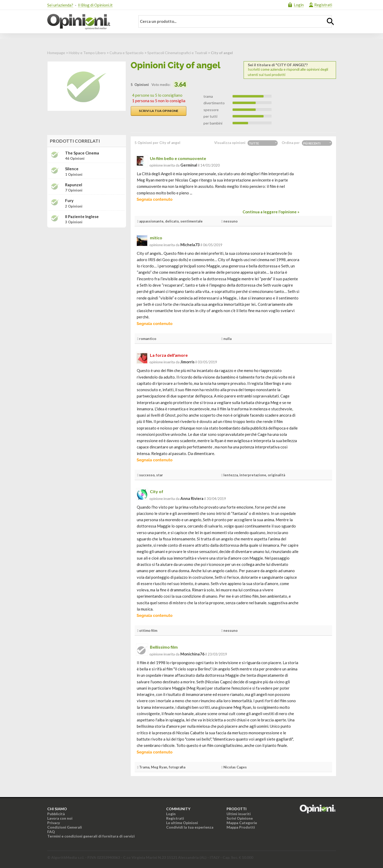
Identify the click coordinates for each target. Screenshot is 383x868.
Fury (69, 201)
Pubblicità (56, 814)
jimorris (187, 362)
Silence (72, 169)
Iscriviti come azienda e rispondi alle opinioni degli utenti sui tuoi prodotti (290, 70)
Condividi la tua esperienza (190, 827)
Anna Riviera (192, 498)
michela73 (190, 245)
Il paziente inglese (82, 217)
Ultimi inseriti (239, 814)
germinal (189, 165)
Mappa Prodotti (241, 827)
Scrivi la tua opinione (159, 111)
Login (299, 5)
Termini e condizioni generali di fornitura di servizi (91, 836)
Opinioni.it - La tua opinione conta (88, 22)
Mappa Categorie (242, 823)
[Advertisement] (87, 265)
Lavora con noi (60, 818)
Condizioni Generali (65, 827)
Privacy (54, 823)
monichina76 (192, 654)
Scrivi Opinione (240, 818)
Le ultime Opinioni (182, 823)
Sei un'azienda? (60, 5)
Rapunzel (74, 185)
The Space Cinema (82, 153)
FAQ (51, 832)
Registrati (323, 5)
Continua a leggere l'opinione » (271, 212)
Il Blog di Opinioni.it (95, 5)
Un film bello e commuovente (178, 158)
